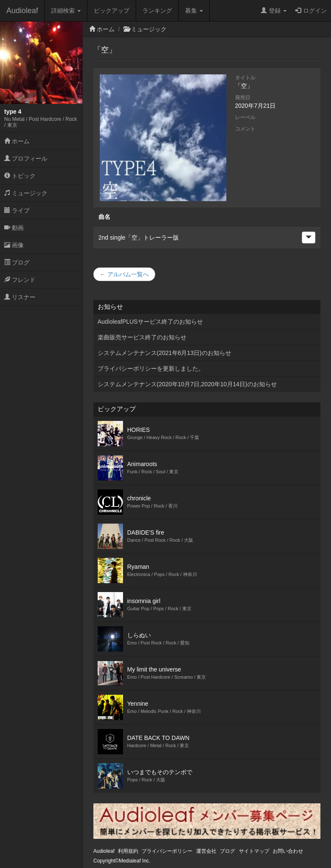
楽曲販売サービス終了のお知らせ (142, 337)
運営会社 (206, 851)
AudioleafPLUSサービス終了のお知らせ (150, 322)
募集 (194, 11)
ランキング (157, 11)
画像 (14, 245)
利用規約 (128, 851)
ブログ (17, 262)
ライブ (17, 210)
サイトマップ (254, 851)
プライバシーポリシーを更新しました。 (151, 368)
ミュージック (26, 193)
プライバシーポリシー (167, 851)
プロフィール (26, 158)
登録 (274, 11)
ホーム (17, 141)
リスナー (20, 297)
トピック (20, 176)
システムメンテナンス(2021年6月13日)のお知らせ (164, 353)
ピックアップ (112, 11)
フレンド (20, 280)
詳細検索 (66, 11)
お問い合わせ (288, 851)
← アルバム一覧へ (124, 274)
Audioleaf (22, 11)
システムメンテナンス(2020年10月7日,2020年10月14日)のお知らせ (187, 384)
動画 (14, 228)
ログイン (311, 11)
